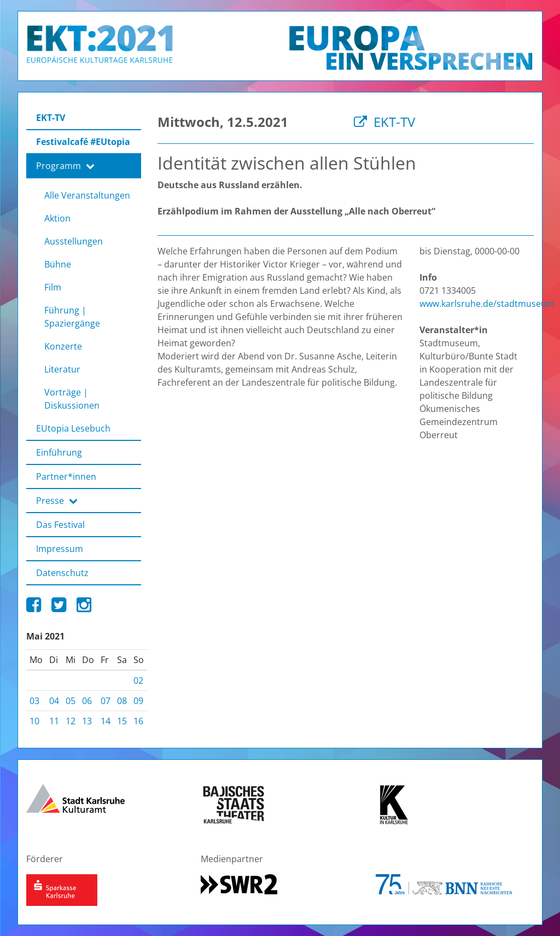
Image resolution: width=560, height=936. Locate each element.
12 (71, 721)
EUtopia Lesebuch (73, 428)
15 (122, 721)
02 (138, 681)
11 (54, 721)
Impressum (60, 549)
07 (106, 701)
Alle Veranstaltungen (87, 195)
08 (122, 701)
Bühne (58, 264)
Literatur (62, 369)
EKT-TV (384, 122)
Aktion (57, 218)
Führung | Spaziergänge (72, 317)
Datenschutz (62, 573)
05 (71, 701)
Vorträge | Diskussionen (72, 399)
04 (54, 701)
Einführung (59, 452)
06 (87, 701)
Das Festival (60, 525)
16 (138, 721)
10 (34, 721)
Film (53, 287)
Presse (57, 501)
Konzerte (63, 346)
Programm (65, 166)
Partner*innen (66, 476)
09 (138, 701)
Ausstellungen (74, 241)
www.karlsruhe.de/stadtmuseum (487, 304)
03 (34, 701)
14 (106, 721)
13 (87, 721)
